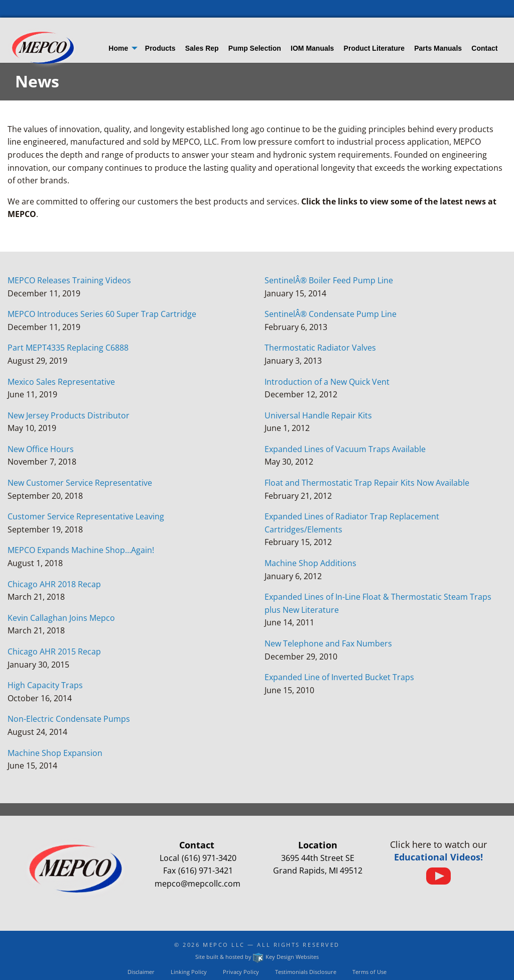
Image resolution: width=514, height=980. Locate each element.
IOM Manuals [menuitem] (312, 48)
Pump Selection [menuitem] (255, 48)
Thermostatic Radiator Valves (320, 348)
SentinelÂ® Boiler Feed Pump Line (329, 280)
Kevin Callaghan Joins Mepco (61, 618)
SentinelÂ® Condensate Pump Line (331, 314)
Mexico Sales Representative (61, 382)
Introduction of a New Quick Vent (327, 382)
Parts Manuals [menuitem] (438, 48)
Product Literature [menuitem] (374, 48)
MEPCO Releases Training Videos (69, 280)
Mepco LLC (224, 945)
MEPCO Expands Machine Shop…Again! (81, 550)
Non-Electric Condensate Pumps (69, 719)
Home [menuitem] (118, 48)
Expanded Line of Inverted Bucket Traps (339, 677)
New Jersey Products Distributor (69, 415)
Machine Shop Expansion (55, 753)
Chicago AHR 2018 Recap (54, 584)
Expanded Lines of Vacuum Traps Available (345, 449)
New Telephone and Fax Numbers (328, 643)
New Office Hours (41, 449)
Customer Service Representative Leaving (86, 516)
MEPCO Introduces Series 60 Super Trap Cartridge (102, 314)
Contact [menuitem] (484, 48)
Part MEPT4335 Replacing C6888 (68, 348)
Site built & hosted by (257, 957)
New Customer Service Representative (80, 483)
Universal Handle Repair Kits (318, 415)
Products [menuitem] (160, 48)
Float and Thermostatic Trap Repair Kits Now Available (367, 483)
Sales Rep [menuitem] (202, 48)
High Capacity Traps (45, 685)
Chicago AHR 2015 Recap (54, 651)
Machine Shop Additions (310, 563)
